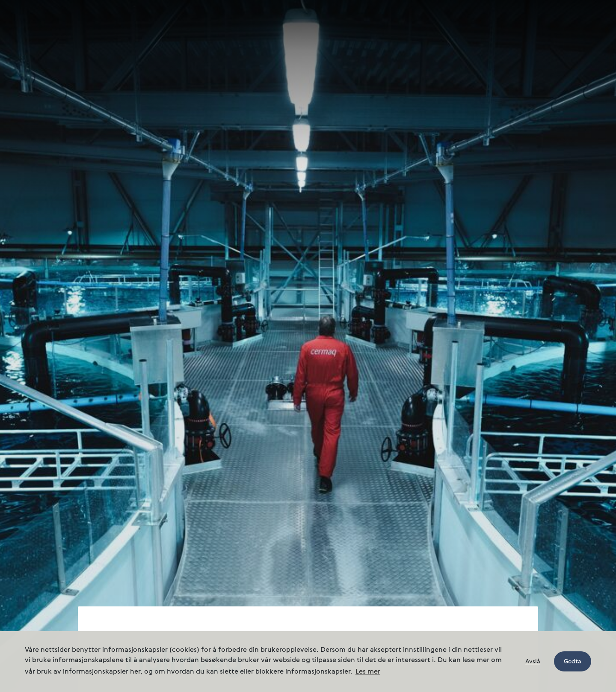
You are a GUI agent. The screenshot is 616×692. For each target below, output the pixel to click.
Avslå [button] (533, 662)
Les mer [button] (368, 672)
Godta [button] (573, 662)
